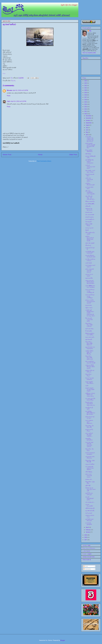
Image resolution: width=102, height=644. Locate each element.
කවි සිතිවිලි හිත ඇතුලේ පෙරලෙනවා (90, 161)
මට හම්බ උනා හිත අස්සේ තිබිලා (90, 399)
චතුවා (9, 101)
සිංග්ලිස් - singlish (87, 554)
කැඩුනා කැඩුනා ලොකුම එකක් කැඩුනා (90, 389)
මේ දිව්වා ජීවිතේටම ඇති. (90, 184)
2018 (86, 95)
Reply (9, 96)
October (88, 120)
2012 (86, 109)
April (87, 135)
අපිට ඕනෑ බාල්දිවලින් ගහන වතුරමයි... (90, 192)
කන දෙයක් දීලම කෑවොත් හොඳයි (90, 362)
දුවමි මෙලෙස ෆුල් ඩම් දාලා (90, 417)
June (87, 130)
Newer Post (7, 155)
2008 (86, 537)
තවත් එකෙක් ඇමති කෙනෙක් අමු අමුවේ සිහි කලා (90, 145)
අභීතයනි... (88, 206)
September (89, 123)
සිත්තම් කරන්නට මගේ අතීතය (90, 334)
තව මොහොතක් (90, 215)
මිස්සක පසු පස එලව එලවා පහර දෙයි (90, 489)
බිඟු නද (13, 81)
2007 (86, 540)
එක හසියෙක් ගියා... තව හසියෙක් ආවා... (90, 198)
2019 (86, 93)
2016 (86, 100)
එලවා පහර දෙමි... (90, 337)
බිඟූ (90, 31)
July (87, 128)
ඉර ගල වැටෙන (89, 228)
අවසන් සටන (89, 212)
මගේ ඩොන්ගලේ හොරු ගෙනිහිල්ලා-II (90, 291)
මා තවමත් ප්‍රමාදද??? (89, 524)
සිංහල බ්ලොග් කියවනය (89, 548)
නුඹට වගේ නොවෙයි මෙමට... (89, 476)
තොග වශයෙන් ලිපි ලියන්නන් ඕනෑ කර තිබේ (90, 282)
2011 (86, 111)
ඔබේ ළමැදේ (89, 513)
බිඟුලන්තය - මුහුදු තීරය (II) (90, 461)
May (87, 132)
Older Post (73, 155)
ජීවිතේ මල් (88, 245)
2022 (86, 85)
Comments (87, 569)
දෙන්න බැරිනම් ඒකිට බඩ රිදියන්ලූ (89, 352)
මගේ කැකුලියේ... (90, 219)
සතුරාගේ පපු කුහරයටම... (89, 209)
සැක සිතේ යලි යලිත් (89, 408)
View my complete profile (89, 53)
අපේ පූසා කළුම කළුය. (89, 188)
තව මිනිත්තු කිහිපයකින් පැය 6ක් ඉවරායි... (90, 413)
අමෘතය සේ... (89, 479)
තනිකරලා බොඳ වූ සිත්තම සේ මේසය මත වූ (90, 395)
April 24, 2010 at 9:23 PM (19, 101)
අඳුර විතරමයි (89, 339)
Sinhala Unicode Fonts (88, 557)
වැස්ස (87, 386)
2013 (86, 107)
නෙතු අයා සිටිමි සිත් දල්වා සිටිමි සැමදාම (90, 367)
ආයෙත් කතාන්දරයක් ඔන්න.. (89, 498)
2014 (86, 104)
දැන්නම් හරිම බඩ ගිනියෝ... (90, 371)
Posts (86, 566)
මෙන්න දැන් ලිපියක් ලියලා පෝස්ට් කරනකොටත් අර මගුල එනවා (90, 313)
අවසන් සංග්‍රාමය (90, 217)
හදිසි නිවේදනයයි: (90, 508)
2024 (86, 81)
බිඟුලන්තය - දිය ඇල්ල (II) (90, 426)
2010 (86, 114)
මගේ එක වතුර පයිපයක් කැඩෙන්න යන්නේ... (89, 444)
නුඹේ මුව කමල (90, 329)
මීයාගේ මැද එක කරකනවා (90, 379)
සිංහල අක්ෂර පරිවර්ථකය (89, 151)
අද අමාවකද (89, 305)
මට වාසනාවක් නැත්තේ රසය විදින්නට (90, 468)
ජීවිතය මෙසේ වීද (90, 201)
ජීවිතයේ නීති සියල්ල (89, 225)
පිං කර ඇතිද (89, 331)
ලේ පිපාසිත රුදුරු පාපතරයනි (90, 252)
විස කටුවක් (88, 222)
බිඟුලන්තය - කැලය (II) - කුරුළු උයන (89, 358)
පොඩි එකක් (89, 263)
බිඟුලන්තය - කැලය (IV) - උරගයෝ (89, 325)
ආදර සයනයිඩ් (89, 278)
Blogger (63, 640)
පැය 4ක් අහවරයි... (90, 511)
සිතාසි (87, 230)
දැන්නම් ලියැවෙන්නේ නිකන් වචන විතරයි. (90, 238)
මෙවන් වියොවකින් (89, 505)
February (88, 530)
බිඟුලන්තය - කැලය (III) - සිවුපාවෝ (89, 343)
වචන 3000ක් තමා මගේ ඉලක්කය (90, 286)
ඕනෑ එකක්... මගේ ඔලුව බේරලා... (90, 171)
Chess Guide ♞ (87, 560)
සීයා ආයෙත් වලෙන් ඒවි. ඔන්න (89, 320)
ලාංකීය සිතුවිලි (86, 551)
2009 (86, 535)
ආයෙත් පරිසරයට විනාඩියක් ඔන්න (90, 256)
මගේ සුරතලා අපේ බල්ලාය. (90, 266)
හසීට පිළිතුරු (89, 472)
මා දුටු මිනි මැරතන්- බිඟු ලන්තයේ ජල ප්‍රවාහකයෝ (89, 139)
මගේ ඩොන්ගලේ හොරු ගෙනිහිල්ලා (90, 296)
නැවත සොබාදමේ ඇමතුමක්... (90, 453)
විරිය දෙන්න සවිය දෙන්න (90, 233)
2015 (86, 102)
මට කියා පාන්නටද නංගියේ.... (90, 260)
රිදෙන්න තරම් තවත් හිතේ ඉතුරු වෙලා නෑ (90, 404)
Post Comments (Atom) (44, 161)
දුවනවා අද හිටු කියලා (89, 430)
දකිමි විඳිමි (88, 486)
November (89, 118)
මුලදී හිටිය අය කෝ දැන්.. (89, 494)
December (89, 116)
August (88, 125)
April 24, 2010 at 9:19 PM (20, 90)
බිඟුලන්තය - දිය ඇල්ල (90, 450)
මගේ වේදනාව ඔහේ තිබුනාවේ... (89, 422)
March (88, 527)
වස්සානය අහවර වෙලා (90, 516)
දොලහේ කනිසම (90, 464)
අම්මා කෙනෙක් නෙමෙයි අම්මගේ (90, 271)
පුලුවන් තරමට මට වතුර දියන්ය (90, 348)
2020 (86, 90)
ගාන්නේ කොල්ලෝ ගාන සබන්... (90, 167)
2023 (86, 83)
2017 (86, 97)
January (88, 532)
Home (40, 155)
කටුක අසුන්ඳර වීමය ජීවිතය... (90, 382)
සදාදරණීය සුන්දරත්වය (89, 439)
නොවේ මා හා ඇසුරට (89, 275)
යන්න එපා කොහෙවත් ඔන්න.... (89, 180)
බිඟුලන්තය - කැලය (89, 375)
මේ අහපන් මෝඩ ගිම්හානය (90, 457)
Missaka (10, 90)
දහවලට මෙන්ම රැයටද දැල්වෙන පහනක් (90, 301)
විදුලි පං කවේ (89, 308)
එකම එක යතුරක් (90, 243)
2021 (86, 88)
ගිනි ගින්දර (88, 154)
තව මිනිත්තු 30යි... (90, 204)
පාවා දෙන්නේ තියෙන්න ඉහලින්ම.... (89, 435)
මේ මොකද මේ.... (90, 502)
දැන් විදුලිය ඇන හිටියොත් (89, 520)
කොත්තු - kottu (86, 545)
